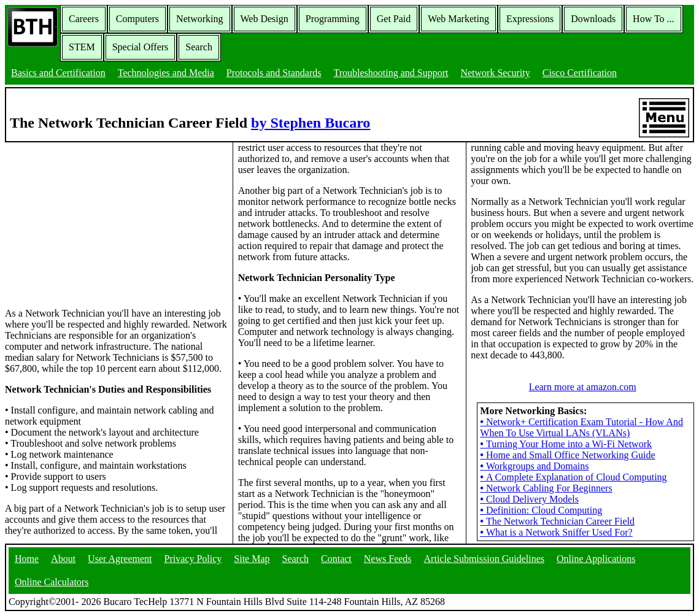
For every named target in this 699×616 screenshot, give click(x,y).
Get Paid (394, 19)
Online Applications (596, 559)
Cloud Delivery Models (529, 499)
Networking (199, 19)
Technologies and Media (166, 73)
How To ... (653, 19)
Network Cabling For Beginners (546, 488)
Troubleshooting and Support (391, 73)
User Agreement (120, 559)
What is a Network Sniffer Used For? (556, 532)
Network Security (495, 73)
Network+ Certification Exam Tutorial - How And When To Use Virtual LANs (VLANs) (581, 427)
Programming (333, 19)
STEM (82, 47)
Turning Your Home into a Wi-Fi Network (566, 444)
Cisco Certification (580, 73)
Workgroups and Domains (534, 466)
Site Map (252, 559)
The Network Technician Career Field (557, 521)
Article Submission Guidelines (484, 559)
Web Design (265, 19)
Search (199, 47)
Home (27, 559)
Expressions (530, 19)
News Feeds (388, 559)
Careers (84, 19)
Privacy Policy (193, 559)
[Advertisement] (97, 219)
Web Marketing (458, 19)
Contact (336, 559)
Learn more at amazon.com (583, 387)
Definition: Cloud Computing (541, 510)
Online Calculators (52, 582)
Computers (137, 19)
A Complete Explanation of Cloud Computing (573, 477)
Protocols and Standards (274, 73)
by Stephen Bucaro (311, 123)
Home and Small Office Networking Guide (567, 455)
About (63, 559)
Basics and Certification (58, 73)
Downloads (593, 19)
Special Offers (141, 47)
